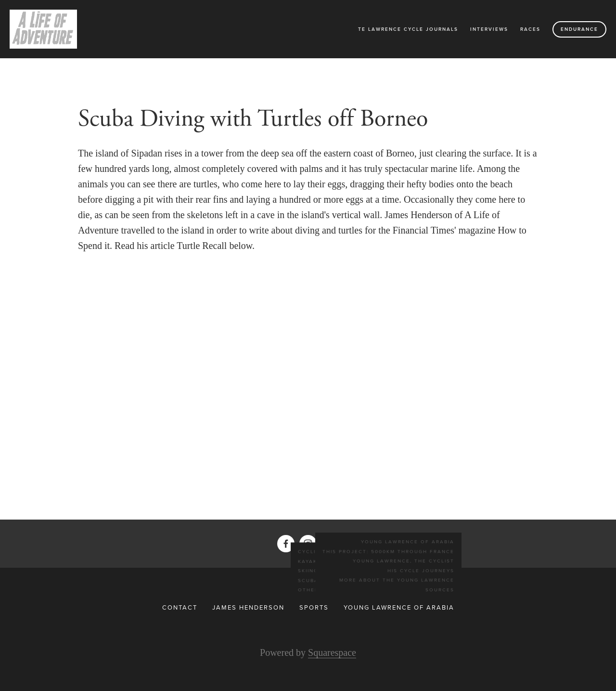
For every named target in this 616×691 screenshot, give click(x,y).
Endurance (579, 29)
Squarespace (332, 652)
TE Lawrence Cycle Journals (408, 29)
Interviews (489, 29)
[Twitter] (330, 544)
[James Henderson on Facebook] (286, 544)
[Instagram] (308, 544)
